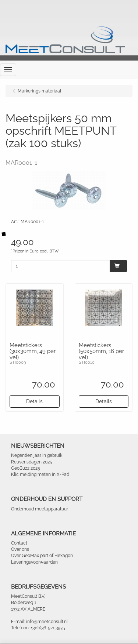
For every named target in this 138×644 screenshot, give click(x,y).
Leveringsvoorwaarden (34, 562)
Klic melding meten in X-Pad (40, 474)
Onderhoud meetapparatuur (40, 509)
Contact (19, 543)
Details (34, 401)
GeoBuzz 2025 (26, 468)
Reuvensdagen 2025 (32, 462)
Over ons (20, 549)
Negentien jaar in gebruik (37, 455)
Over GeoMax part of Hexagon (42, 556)
